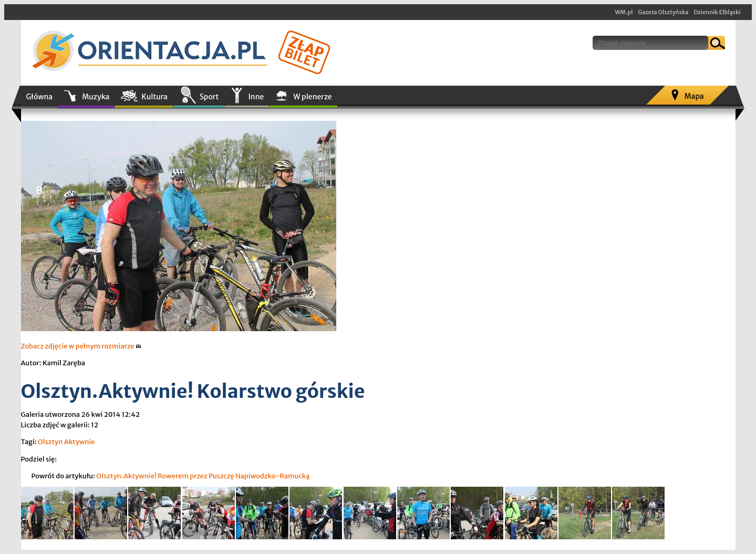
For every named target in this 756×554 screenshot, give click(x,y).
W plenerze (312, 97)
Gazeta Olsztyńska (663, 12)
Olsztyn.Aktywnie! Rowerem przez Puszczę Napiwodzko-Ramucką (203, 476)
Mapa (694, 96)
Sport (209, 97)
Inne (256, 97)
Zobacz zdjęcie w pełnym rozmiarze (81, 346)
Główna (40, 97)
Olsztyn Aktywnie (66, 442)
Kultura (154, 97)
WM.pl (624, 12)
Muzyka (96, 97)
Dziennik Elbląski (717, 12)
